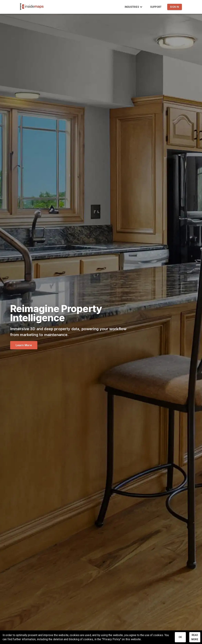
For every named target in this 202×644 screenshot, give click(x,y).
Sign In (175, 7)
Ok (180, 637)
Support (156, 7)
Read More (195, 637)
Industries (134, 7)
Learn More (24, 345)
